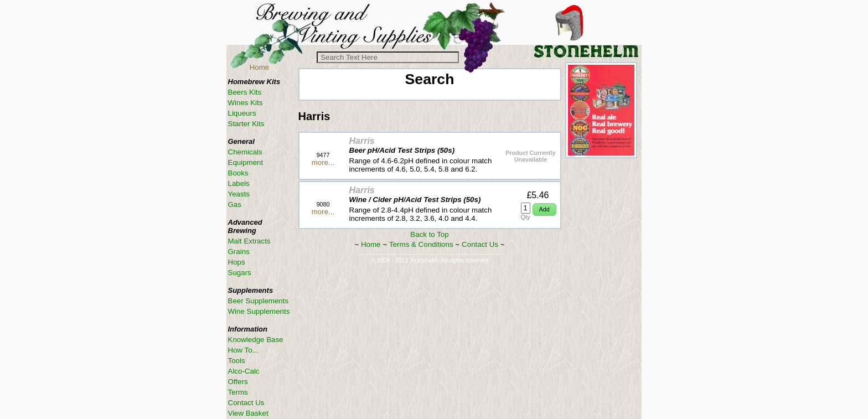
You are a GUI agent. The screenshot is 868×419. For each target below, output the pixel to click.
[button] (544, 210)
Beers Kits (245, 92)
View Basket (248, 413)
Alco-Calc (244, 371)
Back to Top (429, 234)
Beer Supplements (259, 301)
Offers (238, 382)
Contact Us (480, 244)
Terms (238, 392)
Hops (237, 262)
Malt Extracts (249, 241)
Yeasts (239, 194)
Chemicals (245, 152)
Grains (239, 252)
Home (260, 67)
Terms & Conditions (421, 244)
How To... (243, 350)
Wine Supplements (259, 311)
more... (323, 162)
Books (238, 173)
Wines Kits (246, 103)
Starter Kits (246, 124)
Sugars (240, 273)
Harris (362, 141)
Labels (239, 183)
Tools (237, 361)
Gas (235, 205)
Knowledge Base (256, 340)
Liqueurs (242, 113)
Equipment (246, 162)
